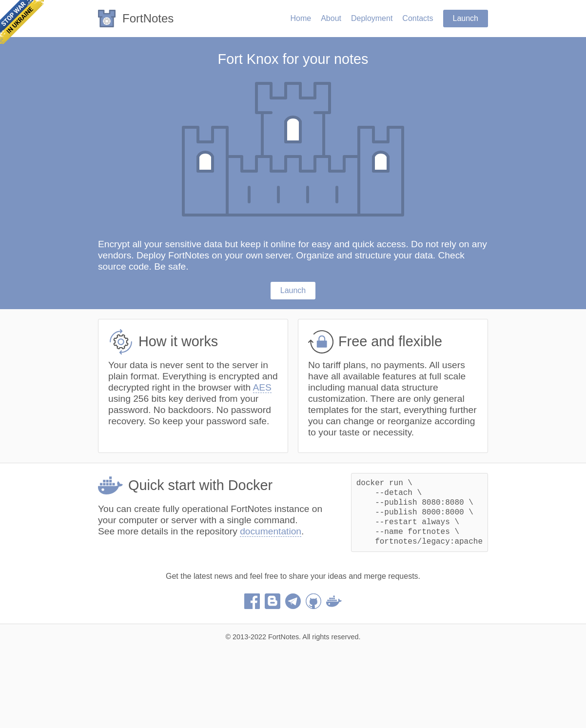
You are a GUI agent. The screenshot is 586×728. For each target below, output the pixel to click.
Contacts (418, 18)
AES (262, 387)
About (331, 18)
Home (301, 18)
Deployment (372, 18)
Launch (466, 18)
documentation (271, 531)
